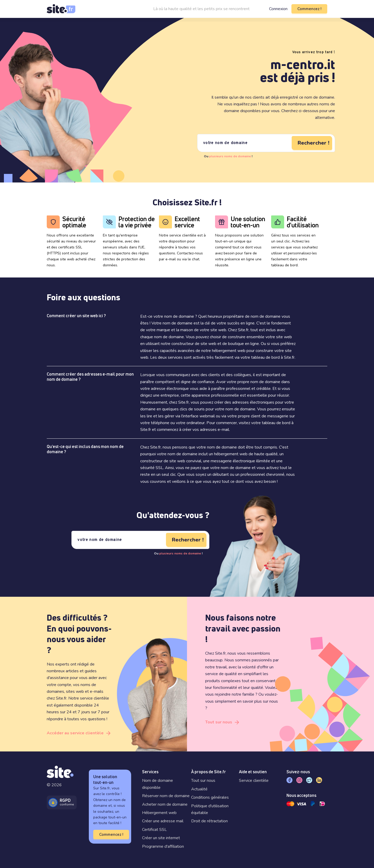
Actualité (199, 789)
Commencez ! (309, 9)
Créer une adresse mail (163, 821)
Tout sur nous (219, 722)
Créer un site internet (161, 838)
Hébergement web (159, 813)
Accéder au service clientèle (75, 733)
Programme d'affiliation (163, 846)
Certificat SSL (154, 830)
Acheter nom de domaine (165, 804)
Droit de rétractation (209, 821)
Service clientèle (254, 781)
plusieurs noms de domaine (230, 156)
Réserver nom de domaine (166, 796)
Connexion (278, 9)
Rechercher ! (313, 143)
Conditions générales (210, 797)
